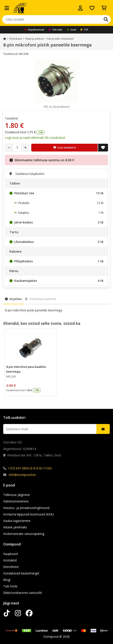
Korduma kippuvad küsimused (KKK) (28, 514)
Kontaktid (10, 560)
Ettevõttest (11, 567)
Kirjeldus (13, 299)
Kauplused (10, 554)
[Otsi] (106, 19)
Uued (71, 30)
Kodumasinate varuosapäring (24, 534)
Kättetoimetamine (16, 501)
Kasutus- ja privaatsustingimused (26, 508)
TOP (84, 30)
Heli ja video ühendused (60, 39)
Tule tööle (10, 586)
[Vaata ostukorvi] (104, 8)
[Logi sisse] (80, 8)
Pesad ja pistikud (34, 39)
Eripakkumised (35, 30)
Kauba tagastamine (17, 521)
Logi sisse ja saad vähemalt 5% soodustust (35, 138)
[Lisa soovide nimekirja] (103, 148)
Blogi (7, 580)
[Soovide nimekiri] (92, 8)
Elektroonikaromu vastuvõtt (23, 593)
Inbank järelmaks (15, 527)
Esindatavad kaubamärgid (21, 573)
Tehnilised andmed (41, 299)
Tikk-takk (55, 30)
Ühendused (16, 39)
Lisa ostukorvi (65, 147)
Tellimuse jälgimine (17, 495)
